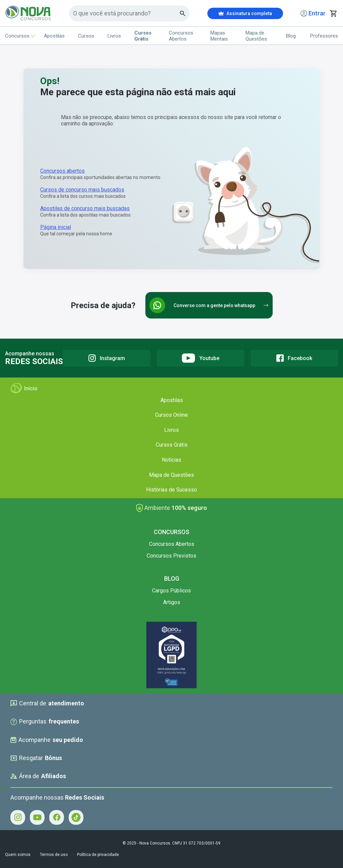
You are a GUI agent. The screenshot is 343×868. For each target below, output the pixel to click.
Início (24, 388)
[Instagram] (107, 358)
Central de (47, 703)
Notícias (171, 460)
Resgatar (36, 758)
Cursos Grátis (172, 445)
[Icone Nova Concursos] (28, 13)
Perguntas (45, 721)
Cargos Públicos (171, 591)
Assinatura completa (245, 13)
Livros (114, 36)
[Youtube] (200, 358)
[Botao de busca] (183, 13)
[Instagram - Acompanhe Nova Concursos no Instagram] (18, 817)
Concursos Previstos (171, 556)
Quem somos (18, 855)
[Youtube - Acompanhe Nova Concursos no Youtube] (37, 817)
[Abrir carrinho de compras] (333, 13)
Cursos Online (171, 415)
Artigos (172, 602)
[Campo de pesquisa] (126, 13)
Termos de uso (54, 855)
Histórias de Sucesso (171, 490)
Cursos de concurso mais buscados (82, 190)
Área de (38, 776)
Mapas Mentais (219, 36)
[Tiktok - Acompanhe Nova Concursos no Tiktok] (76, 817)
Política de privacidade (98, 855)
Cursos (86, 36)
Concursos (18, 36)
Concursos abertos (62, 171)
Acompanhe (47, 740)
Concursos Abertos (181, 36)
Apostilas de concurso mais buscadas (85, 208)
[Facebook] (294, 358)
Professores (324, 36)
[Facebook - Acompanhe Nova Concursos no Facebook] (57, 817)
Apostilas (54, 36)
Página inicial (56, 227)
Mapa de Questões (256, 36)
